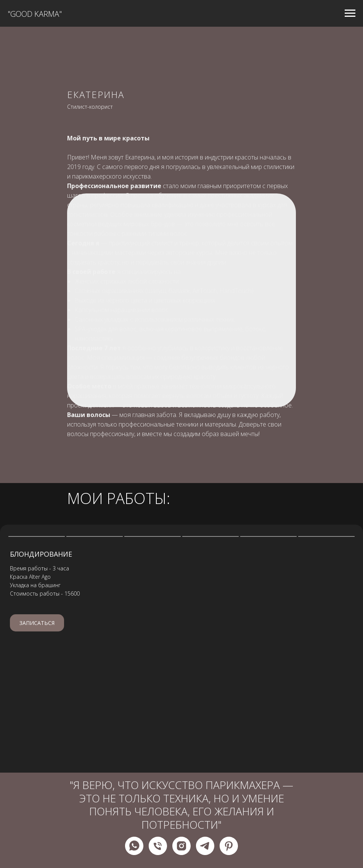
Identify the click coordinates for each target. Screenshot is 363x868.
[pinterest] (229, 846)
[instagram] (181, 846)
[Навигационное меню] (350, 13)
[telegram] (205, 846)
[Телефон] (158, 846)
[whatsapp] (134, 846)
